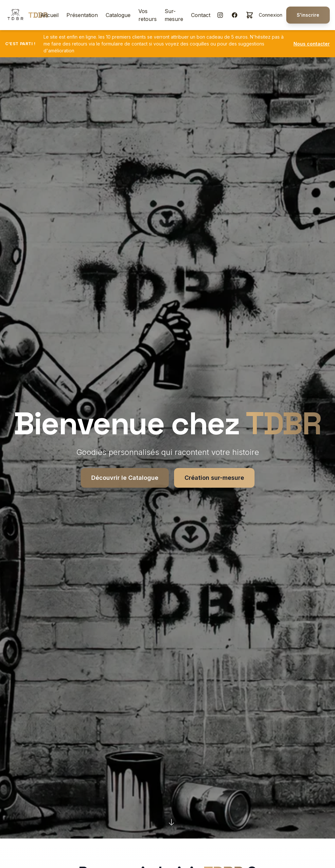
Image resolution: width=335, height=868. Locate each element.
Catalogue (118, 15)
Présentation (82, 15)
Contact (201, 15)
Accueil (49, 15)
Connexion (271, 15)
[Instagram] (220, 15)
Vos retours (148, 15)
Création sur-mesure (214, 478)
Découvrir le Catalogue (125, 478)
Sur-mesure (174, 15)
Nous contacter (312, 44)
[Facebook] (235, 15)
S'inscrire (308, 15)
